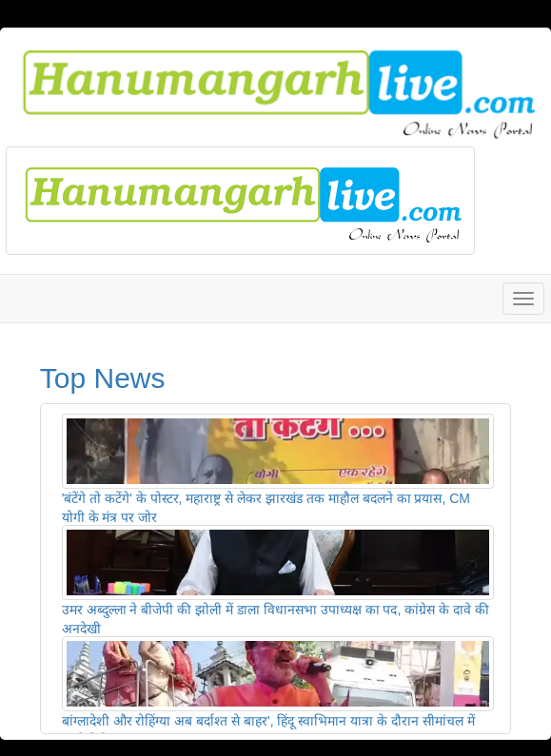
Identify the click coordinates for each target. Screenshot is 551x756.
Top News (103, 378)
